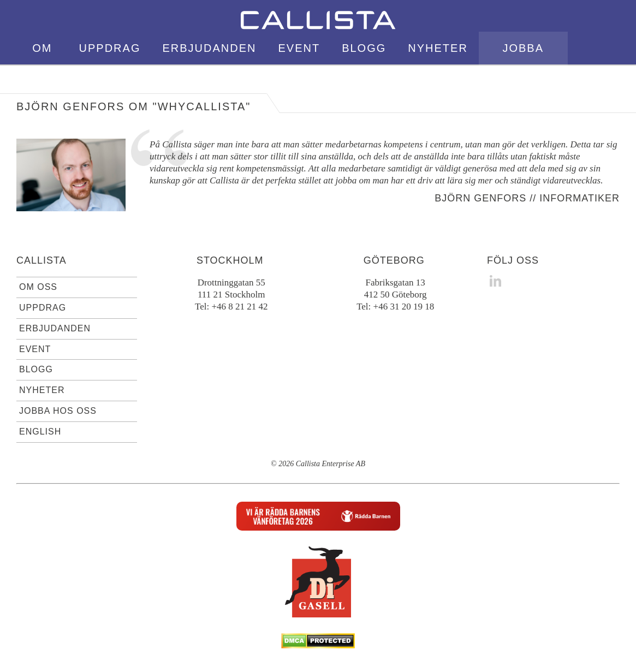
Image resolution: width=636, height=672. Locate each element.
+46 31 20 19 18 (404, 307)
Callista (41, 260)
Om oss (42, 64)
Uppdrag (110, 48)
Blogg (364, 48)
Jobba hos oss (523, 64)
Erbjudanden (209, 48)
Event (299, 48)
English (594, 81)
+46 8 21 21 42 (239, 307)
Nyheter (438, 48)
